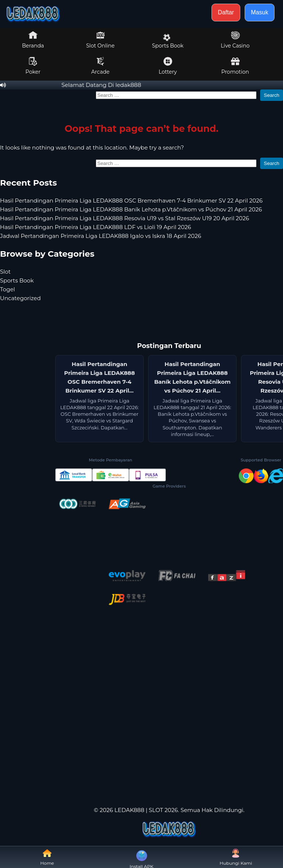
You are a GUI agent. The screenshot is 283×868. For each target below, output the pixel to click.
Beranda (33, 40)
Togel (8, 289)
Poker (33, 66)
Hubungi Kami (236, 857)
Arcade (101, 66)
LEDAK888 (130, 810)
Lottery (168, 66)
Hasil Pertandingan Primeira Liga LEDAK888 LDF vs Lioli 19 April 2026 (95, 227)
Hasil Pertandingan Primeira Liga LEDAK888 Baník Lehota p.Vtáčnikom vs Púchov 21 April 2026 (131, 209)
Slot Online (100, 40)
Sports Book (168, 41)
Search (272, 95)
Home (47, 857)
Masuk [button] (260, 12)
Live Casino (235, 40)
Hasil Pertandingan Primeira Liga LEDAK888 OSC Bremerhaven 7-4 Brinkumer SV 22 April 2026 (131, 201)
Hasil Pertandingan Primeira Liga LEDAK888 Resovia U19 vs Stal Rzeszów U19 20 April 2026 (125, 218)
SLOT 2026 (163, 810)
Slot (5, 272)
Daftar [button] (226, 12)
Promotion (235, 66)
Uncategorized (20, 298)
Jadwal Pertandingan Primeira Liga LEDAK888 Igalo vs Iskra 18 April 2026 (101, 236)
